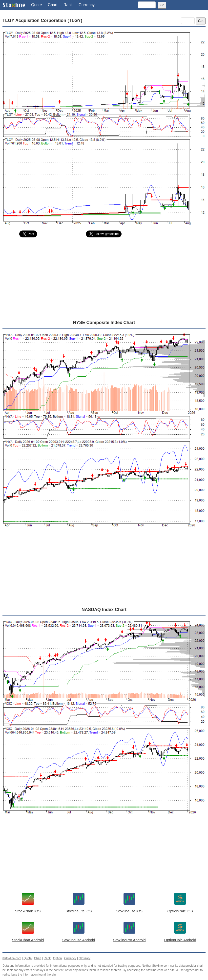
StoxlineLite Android (79, 940)
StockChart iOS (28, 911)
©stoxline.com (12, 958)
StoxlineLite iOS (79, 911)
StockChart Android (28, 940)
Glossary (84, 958)
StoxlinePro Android (129, 940)
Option (57, 958)
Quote (37, 5)
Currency (87, 5)
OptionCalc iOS (180, 911)
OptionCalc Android (180, 940)
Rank (68, 5)
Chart (53, 5)
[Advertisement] (104, 278)
